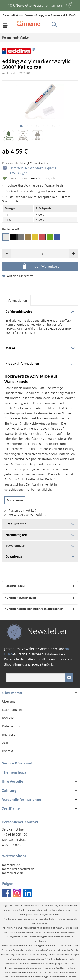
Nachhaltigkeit (12, 710)
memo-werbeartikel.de (18, 869)
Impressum (10, 734)
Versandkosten (40, 923)
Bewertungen (40, 546)
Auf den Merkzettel (18, 276)
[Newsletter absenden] (69, 678)
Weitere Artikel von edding (25, 514)
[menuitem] (6, 25)
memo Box (35, 178)
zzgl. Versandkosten (36, 163)
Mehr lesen (15, 500)
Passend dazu (15, 586)
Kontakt (8, 751)
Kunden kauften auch (20, 598)
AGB (5, 743)
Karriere (8, 718)
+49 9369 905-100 (15, 834)
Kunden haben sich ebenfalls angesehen (34, 609)
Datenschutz (11, 726)
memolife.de (11, 865)
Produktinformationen (40, 363)
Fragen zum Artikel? (20, 510)
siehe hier (71, 977)
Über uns (9, 701)
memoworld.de (13, 873)
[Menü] (6, 25)
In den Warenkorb (41, 267)
